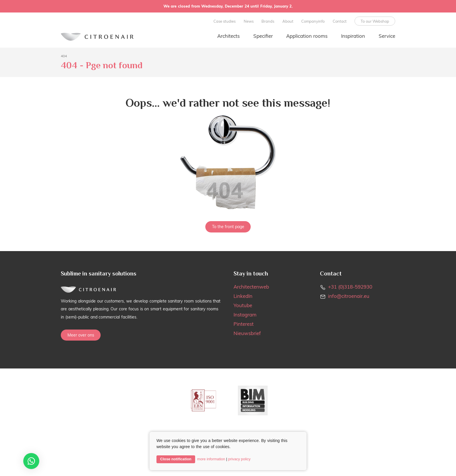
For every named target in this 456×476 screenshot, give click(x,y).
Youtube (243, 305)
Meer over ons (81, 335)
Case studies (225, 21)
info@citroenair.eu (349, 296)
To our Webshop (375, 21)
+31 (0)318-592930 (350, 287)
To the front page (228, 227)
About (288, 21)
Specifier (263, 36)
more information (211, 459)
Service (387, 36)
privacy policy (239, 459)
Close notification (176, 459)
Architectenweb (251, 287)
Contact (340, 21)
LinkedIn (243, 296)
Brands (268, 21)
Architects (228, 36)
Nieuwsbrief (247, 333)
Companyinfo (313, 21)
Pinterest (244, 324)
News (249, 21)
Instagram (245, 315)
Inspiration (353, 36)
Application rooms (307, 36)
